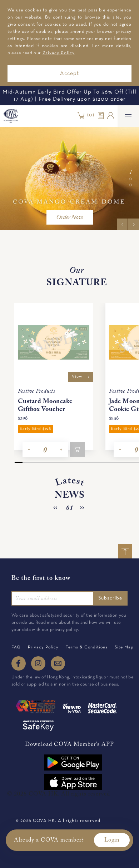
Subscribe (110, 598)
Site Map (124, 647)
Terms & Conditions (87, 647)
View (81, 377)
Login (112, 840)
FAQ (16, 647)
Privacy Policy (59, 53)
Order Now (69, 218)
